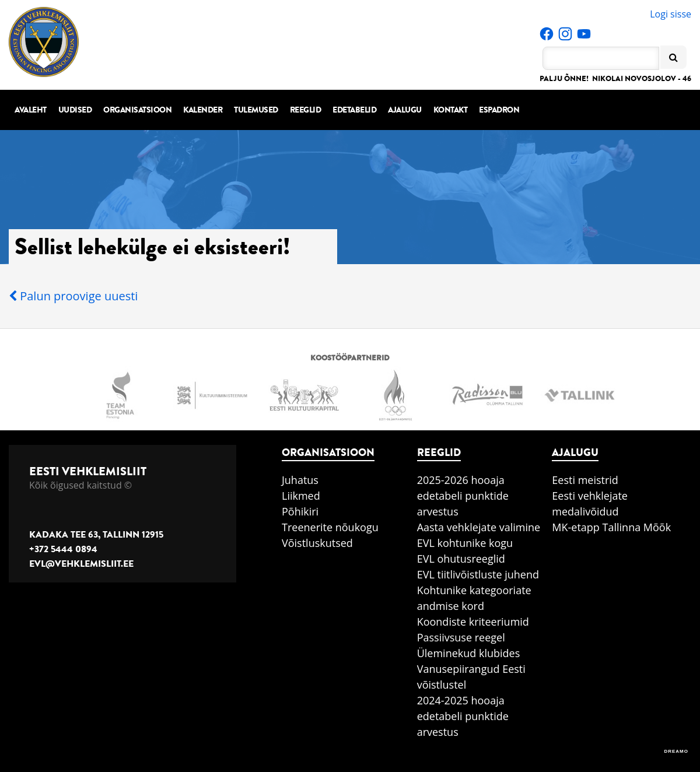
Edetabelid (354, 110)
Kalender (203, 110)
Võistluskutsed (317, 543)
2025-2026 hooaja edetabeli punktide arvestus (463, 496)
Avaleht (31, 110)
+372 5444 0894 (63, 549)
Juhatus (300, 480)
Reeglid (306, 110)
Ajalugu (405, 110)
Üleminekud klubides (469, 653)
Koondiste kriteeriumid (473, 622)
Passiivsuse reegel (461, 637)
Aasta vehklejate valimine (479, 527)
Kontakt (451, 110)
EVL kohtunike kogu (465, 543)
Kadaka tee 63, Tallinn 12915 (96, 535)
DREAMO (676, 751)
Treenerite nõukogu (330, 527)
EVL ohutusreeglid (461, 559)
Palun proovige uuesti (73, 296)
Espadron (499, 110)
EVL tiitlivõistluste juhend (478, 574)
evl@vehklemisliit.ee (81, 564)
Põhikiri (300, 511)
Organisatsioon (137, 110)
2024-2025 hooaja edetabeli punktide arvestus (463, 716)
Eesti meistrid (585, 480)
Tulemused (256, 110)
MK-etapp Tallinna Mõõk (611, 527)
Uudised (75, 110)
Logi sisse (671, 14)
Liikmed (301, 496)
